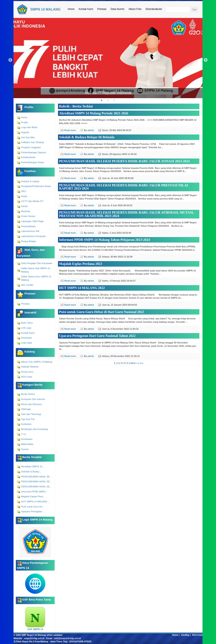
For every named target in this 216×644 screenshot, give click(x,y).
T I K (24, 434)
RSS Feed (27, 377)
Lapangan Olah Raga (32, 221)
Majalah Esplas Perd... (33, 496)
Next (206, 60)
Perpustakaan (28, 226)
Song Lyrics (27, 372)
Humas (25, 449)
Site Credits (27, 285)
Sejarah (25, 132)
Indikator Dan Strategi (32, 142)
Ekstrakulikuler (154, 9)
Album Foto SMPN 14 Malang (37, 362)
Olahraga (26, 409)
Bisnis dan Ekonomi (31, 404)
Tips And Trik (28, 419)
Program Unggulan (31, 147)
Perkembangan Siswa (33, 162)
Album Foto (135, 9)
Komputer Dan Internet (33, 399)
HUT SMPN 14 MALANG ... (36, 502)
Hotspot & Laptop (30, 181)
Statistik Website (30, 367)
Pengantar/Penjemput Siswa (36, 186)
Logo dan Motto (29, 127)
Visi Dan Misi (28, 137)
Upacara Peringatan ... (33, 511)
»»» (141, 363)
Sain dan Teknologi (31, 414)
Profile (24, 122)
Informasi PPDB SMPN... (34, 492)
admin (91, 130)
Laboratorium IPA (30, 231)
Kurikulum (26, 424)
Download (26, 338)
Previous (10, 60)
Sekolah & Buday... (31, 472)
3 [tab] (114, 100)
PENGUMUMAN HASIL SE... (36, 477)
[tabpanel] (108, 58)
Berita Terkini (28, 394)
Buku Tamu (27, 323)
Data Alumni (118, 9)
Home (71, 9)
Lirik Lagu (26, 328)
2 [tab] (108, 100)
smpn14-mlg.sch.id (34, 638)
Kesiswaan (27, 439)
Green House (28, 216)
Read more (70, 130)
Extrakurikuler (28, 157)
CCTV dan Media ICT (32, 201)
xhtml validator (55, 635)
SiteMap (185, 635)
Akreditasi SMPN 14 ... (33, 466)
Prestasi (102, 9)
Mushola (26, 211)
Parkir (24, 196)
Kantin (24, 206)
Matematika (27, 444)
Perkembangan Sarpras (34, 152)
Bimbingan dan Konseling (34, 429)
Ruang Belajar (29, 241)
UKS (24, 191)
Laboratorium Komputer (34, 236)
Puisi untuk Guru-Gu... (33, 507)
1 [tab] (102, 100)
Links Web (27, 343)
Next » (134, 363)
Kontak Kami (86, 9)
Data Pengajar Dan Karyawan (37, 263)
